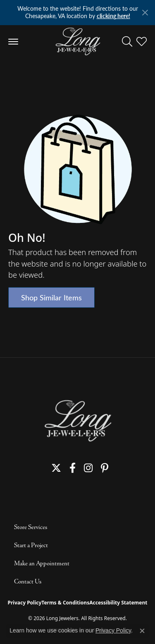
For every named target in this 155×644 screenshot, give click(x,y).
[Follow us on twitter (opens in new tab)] (56, 468)
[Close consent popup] (142, 631)
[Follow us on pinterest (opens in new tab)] (105, 468)
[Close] (145, 13)
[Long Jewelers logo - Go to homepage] (77, 42)
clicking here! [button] (113, 16)
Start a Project (31, 546)
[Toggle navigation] (13, 42)
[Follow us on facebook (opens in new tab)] (73, 468)
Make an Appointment (42, 564)
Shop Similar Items (51, 297)
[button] (127, 42)
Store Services (31, 527)
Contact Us (28, 582)
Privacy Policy (25, 603)
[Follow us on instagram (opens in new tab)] (88, 468)
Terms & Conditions (65, 603)
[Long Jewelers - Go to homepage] (78, 421)
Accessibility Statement (118, 603)
